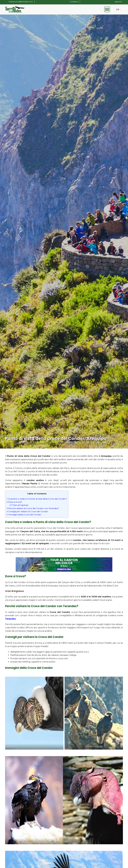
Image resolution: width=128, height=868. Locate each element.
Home (8, 443)
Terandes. (11, 619)
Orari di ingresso (19, 505)
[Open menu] (107, 9)
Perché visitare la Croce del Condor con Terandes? (33, 508)
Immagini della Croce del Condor (24, 515)
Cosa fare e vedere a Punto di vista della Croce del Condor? (37, 499)
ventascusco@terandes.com (21, 2)
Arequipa (17, 443)
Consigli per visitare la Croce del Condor (27, 511)
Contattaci (74, 2)
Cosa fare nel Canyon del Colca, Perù (40, 443)
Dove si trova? (14, 502)
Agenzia (118, 2)
